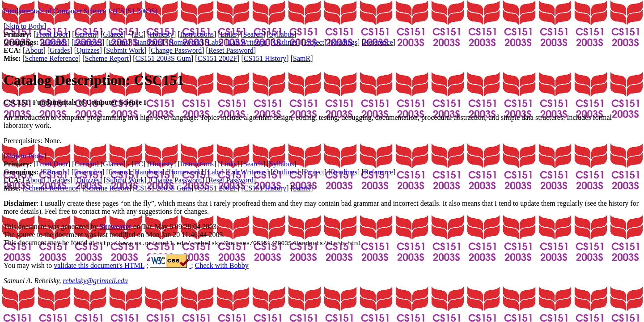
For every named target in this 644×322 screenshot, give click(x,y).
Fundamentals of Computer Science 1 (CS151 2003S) (80, 11)
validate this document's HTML (99, 265)
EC (138, 34)
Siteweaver (116, 227)
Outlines (285, 42)
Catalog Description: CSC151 (94, 80)
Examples (88, 42)
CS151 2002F (217, 58)
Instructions (197, 34)
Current (86, 34)
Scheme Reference (52, 58)
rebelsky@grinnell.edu (95, 281)
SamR (302, 58)
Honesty (162, 34)
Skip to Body (25, 26)
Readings (344, 42)
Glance (113, 34)
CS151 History (265, 58)
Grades (60, 50)
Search (253, 34)
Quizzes (88, 50)
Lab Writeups (247, 42)
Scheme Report (107, 58)
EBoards (55, 42)
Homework (185, 42)
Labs (214, 42)
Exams (119, 42)
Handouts (148, 42)
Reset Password (231, 50)
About (34, 50)
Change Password (176, 50)
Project (314, 42)
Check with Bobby (222, 265)
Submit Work (125, 50)
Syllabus (282, 34)
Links (229, 34)
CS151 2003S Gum (163, 58)
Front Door (52, 34)
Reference (379, 42)
